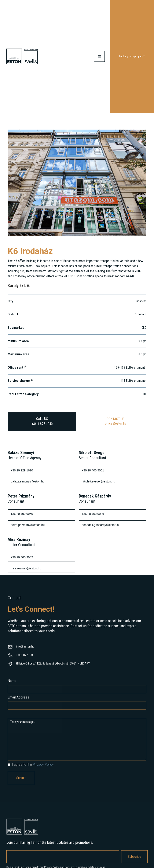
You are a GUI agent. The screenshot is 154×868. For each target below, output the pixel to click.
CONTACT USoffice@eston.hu (115, 421)
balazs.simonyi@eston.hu (27, 482)
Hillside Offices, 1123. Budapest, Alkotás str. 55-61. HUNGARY (53, 668)
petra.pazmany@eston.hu (28, 525)
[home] (22, 56)
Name (12, 685)
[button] (99, 56)
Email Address (18, 702)
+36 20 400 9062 (22, 558)
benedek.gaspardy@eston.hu (101, 525)
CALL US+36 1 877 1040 (42, 421)
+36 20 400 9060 (22, 514)
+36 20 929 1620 (22, 471)
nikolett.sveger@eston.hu (98, 482)
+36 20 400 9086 (93, 514)
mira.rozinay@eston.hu (26, 569)
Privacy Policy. (44, 769)
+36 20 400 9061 (93, 471)
